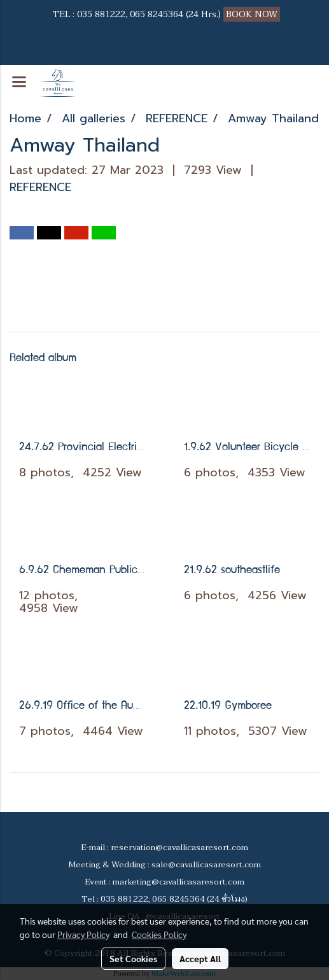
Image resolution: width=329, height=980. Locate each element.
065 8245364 (157, 14)
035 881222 (101, 14)
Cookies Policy (159, 934)
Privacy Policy (83, 934)
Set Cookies (133, 958)
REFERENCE (40, 187)
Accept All (200, 958)
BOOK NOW (253, 14)
